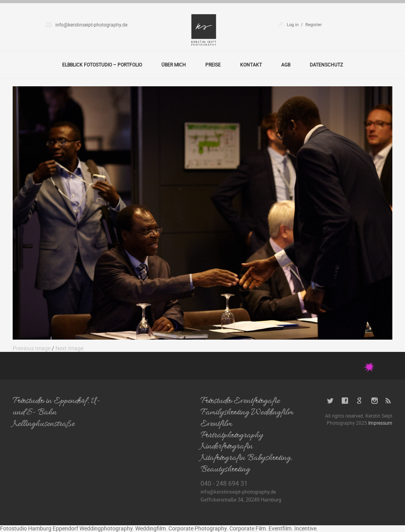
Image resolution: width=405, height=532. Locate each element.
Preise (213, 65)
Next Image (69, 348)
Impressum (380, 423)
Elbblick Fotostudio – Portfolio (102, 65)
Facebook (345, 401)
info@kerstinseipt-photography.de (91, 25)
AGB (286, 65)
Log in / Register (304, 24)
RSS (389, 401)
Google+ (360, 401)
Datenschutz (326, 65)
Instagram (374, 401)
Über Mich (174, 65)
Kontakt (251, 65)
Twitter (330, 401)
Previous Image (32, 348)
